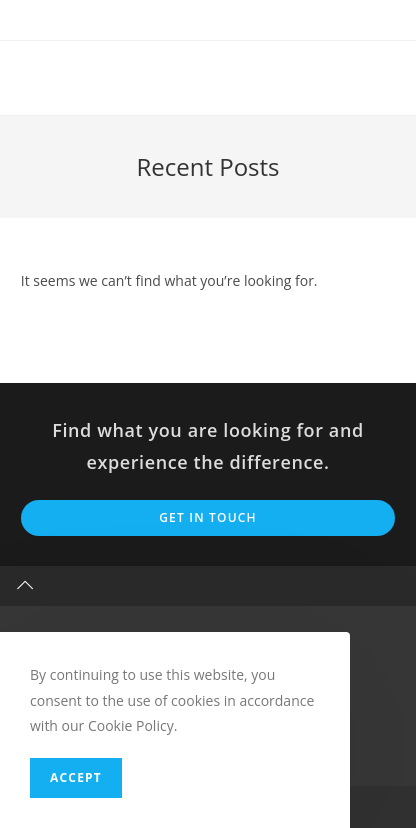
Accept (76, 777)
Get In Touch (208, 517)
